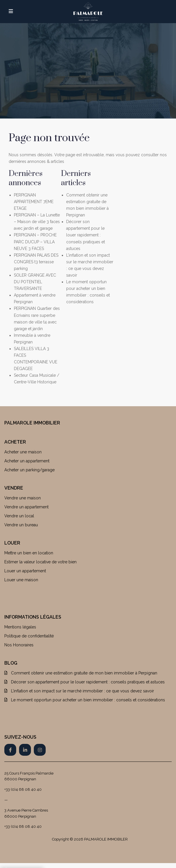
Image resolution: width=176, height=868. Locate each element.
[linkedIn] (25, 750)
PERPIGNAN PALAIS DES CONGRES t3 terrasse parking (36, 262)
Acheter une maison (23, 452)
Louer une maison (21, 580)
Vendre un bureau (21, 525)
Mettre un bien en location (29, 553)
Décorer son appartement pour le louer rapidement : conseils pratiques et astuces (86, 235)
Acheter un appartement (27, 461)
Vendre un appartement (26, 507)
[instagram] (40, 750)
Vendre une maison (23, 498)
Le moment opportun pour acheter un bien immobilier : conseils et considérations (88, 700)
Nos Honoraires (19, 645)
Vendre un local (19, 516)
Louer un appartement (25, 571)
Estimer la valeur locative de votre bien (40, 562)
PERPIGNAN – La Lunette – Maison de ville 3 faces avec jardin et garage (37, 222)
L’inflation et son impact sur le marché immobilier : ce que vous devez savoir (83, 691)
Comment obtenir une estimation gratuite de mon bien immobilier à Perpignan (84, 673)
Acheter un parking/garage (29, 470)
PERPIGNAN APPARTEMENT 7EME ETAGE (34, 202)
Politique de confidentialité (29, 636)
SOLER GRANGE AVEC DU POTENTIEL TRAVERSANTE (35, 282)
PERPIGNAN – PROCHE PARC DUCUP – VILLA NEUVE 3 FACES (35, 242)
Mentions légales (20, 627)
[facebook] (10, 750)
